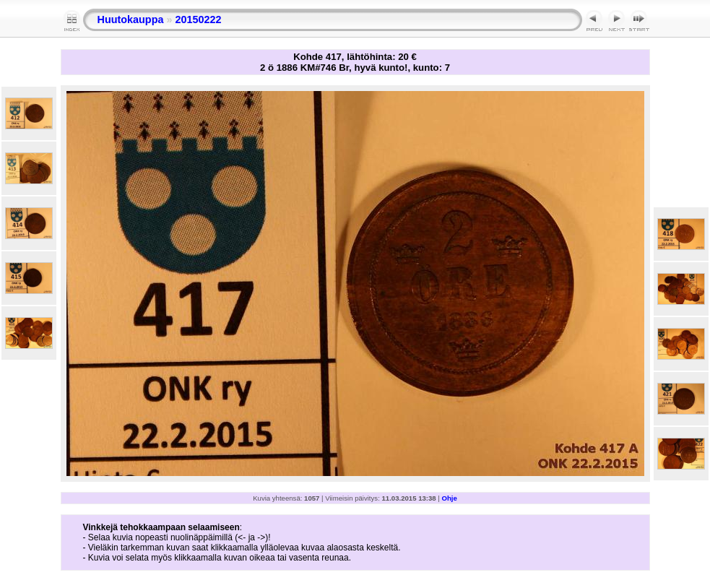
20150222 (198, 20)
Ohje (450, 498)
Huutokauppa (131, 20)
